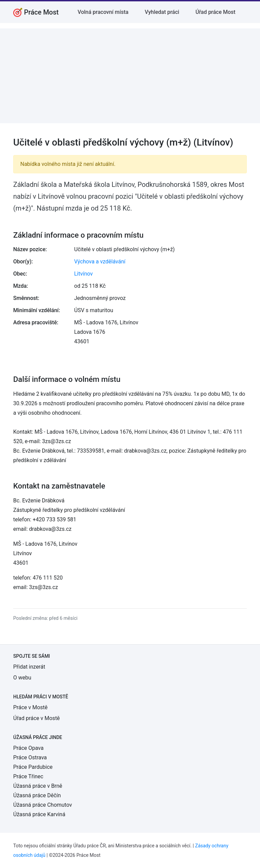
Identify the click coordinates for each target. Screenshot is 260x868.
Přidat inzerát (29, 667)
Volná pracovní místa (103, 12)
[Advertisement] (130, 76)
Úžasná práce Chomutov (42, 805)
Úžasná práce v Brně (38, 786)
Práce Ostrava (30, 757)
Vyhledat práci (162, 12)
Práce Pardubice (33, 767)
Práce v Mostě (30, 707)
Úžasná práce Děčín (37, 795)
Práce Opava (28, 748)
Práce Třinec (28, 776)
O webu (22, 678)
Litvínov (83, 274)
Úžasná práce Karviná (39, 814)
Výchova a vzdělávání (100, 262)
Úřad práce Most (215, 12)
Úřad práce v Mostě (37, 718)
